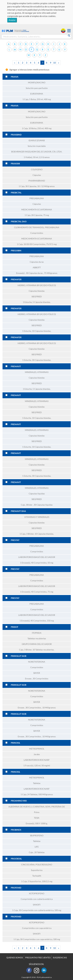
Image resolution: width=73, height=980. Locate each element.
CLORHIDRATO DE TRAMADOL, (29, 227)
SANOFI (37, 905)
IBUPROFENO (37, 836)
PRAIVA (15, 77)
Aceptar (12, 20)
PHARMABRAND (37, 181)
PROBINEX (16, 830)
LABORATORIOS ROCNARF (37, 760)
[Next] (58, 63)
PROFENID (16, 888)
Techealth (37, 876)
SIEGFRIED (37, 297)
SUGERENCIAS (60, 958)
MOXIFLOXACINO (37, 83)
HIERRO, (22, 285)
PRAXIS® (15, 164)
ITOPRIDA (37, 633)
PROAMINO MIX (19, 801)
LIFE (37, 847)
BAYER (37, 673)
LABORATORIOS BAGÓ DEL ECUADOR (37, 557)
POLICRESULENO (44, 865)
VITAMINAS (43, 372)
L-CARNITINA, (38, 807)
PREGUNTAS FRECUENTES (38, 958)
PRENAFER (16, 279)
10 (54, 63)
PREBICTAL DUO (19, 222)
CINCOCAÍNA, (28, 865)
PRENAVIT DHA (18, 511)
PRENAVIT (16, 366)
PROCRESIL (16, 859)
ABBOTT (37, 268)
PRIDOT (15, 627)
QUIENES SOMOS (15, 958)
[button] (69, 31)
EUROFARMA (37, 94)
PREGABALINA (37, 198)
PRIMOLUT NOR (19, 656)
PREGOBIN (16, 251)
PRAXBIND (16, 135)
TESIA (37, 818)
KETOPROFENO (37, 893)
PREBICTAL (16, 193)
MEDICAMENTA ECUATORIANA (37, 210)
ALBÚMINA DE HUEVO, (20, 807)
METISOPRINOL (37, 749)
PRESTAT (15, 540)
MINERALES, (31, 372)
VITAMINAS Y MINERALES (37, 517)
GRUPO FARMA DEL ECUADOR (37, 644)
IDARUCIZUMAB (37, 140)
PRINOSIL (15, 743)
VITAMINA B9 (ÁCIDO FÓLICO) (41, 285)
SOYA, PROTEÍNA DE (55, 807)
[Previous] (15, 63)
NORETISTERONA (37, 662)
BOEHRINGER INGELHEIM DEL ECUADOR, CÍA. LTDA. (37, 152)
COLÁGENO (37, 169)
